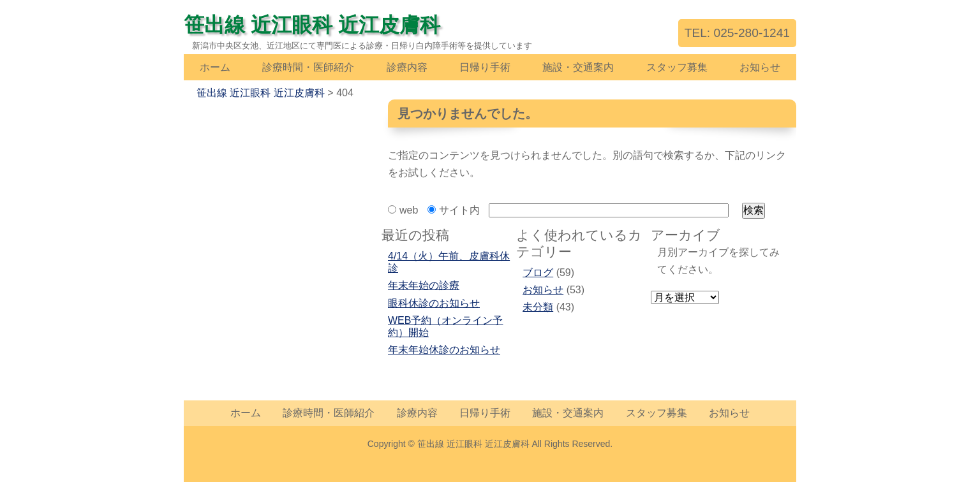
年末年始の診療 (424, 285)
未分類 (538, 307)
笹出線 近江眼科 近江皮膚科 (312, 25)
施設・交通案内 (578, 67)
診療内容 (407, 67)
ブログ (538, 273)
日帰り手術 (485, 67)
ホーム (215, 67)
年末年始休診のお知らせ (444, 350)
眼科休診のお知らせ (434, 303)
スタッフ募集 (677, 67)
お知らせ (760, 67)
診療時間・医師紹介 (308, 67)
